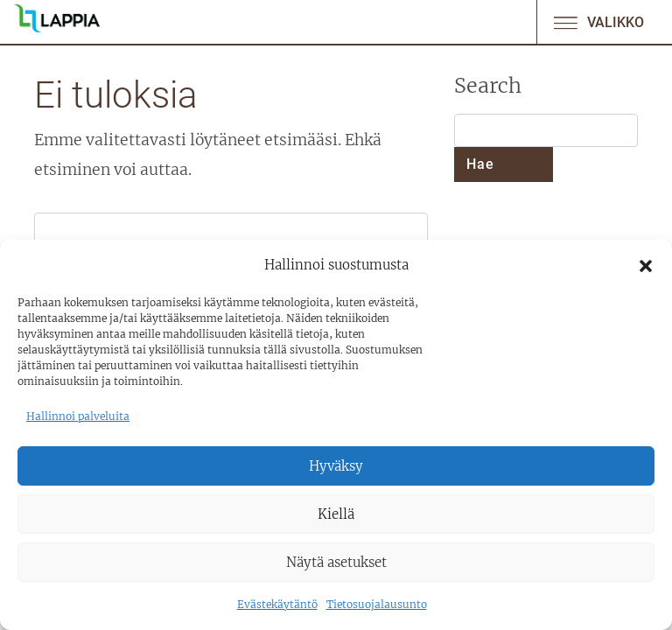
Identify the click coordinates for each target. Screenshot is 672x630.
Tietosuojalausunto (377, 604)
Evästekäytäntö (277, 604)
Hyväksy (336, 466)
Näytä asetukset (336, 562)
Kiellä (336, 514)
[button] (646, 265)
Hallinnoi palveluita (78, 416)
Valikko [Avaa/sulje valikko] (598, 22)
